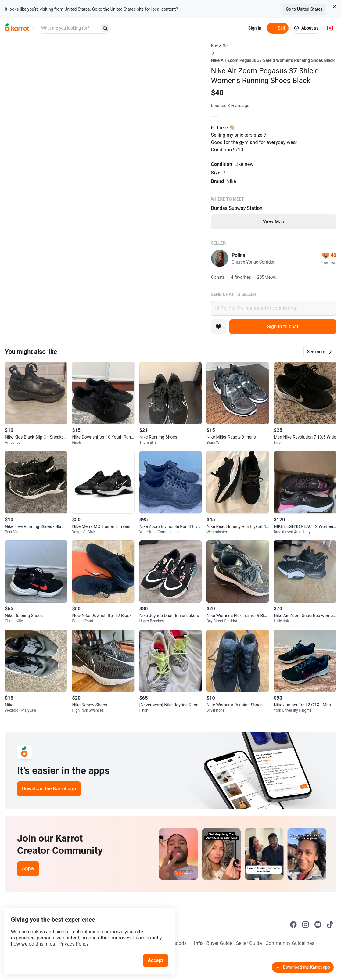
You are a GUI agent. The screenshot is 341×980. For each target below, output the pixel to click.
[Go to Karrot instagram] (306, 924)
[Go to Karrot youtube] (318, 924)
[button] (320, 352)
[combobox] (69, 28)
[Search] (105, 28)
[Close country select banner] (334, 7)
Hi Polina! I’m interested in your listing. (274, 308)
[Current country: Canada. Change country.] (330, 28)
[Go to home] (17, 28)
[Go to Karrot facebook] (293, 924)
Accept (158, 949)
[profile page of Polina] (220, 258)
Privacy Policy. (83, 933)
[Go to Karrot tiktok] (330, 924)
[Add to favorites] (218, 327)
